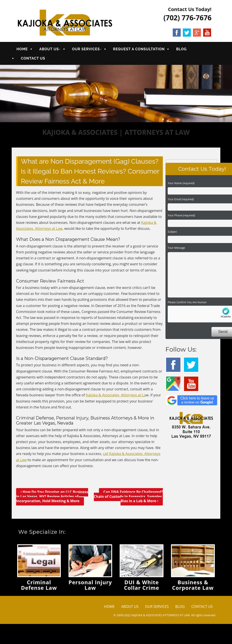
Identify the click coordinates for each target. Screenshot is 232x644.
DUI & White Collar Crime (142, 585)
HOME (22, 49)
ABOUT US (49, 49)
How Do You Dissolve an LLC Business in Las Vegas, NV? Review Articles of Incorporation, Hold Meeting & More (52, 496)
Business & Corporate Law (193, 585)
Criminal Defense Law (39, 585)
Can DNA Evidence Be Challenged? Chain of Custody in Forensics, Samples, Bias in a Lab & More (128, 496)
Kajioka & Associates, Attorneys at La (116, 395)
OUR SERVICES (86, 49)
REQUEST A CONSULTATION (139, 49)
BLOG (181, 49)
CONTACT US (33, 58)
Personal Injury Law (90, 585)
